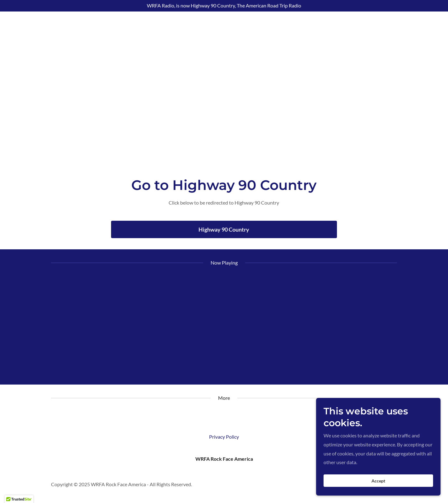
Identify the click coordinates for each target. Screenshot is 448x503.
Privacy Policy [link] (224, 437)
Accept (378, 481)
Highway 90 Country (224, 229)
